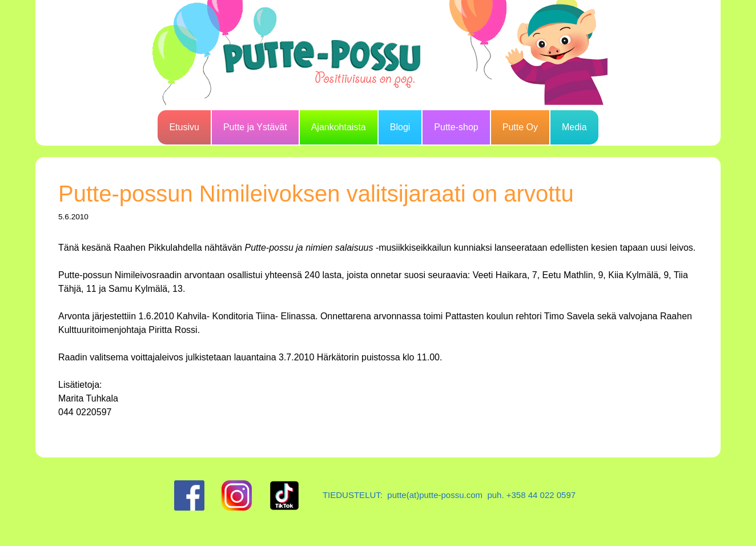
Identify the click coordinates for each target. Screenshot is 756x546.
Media (574, 127)
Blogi (400, 127)
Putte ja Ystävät (255, 127)
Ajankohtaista (339, 127)
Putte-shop (456, 127)
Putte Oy (520, 127)
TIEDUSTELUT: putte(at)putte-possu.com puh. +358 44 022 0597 (449, 495)
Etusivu (184, 127)
